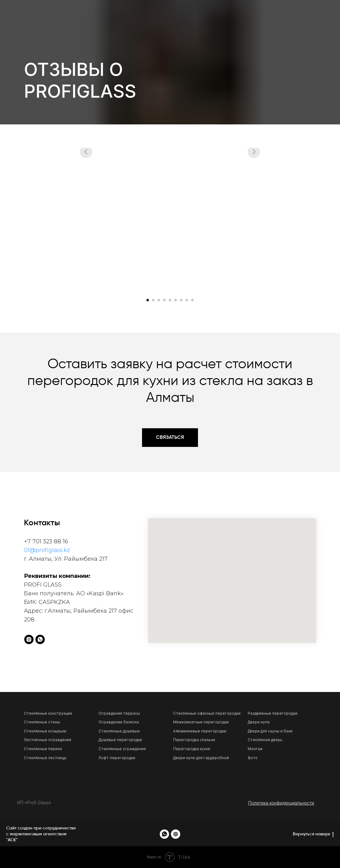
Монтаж (255, 749)
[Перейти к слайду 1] (148, 300)
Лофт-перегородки (117, 758)
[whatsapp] (40, 639)
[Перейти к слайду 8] (187, 300)
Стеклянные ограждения (122, 749)
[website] (176, 834)
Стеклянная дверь (265, 740)
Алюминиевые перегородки (200, 731)
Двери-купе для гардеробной (201, 758)
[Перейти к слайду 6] (176, 300)
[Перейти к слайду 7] (181, 300)
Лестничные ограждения (48, 740)
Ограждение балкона (119, 722)
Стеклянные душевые (119, 731)
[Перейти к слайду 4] (164, 300)
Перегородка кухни (192, 749)
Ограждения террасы (119, 713)
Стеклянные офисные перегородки (207, 713)
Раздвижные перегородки (273, 713)
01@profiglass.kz (47, 550)
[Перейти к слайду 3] (159, 300)
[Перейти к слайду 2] (153, 300)
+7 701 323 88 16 (46, 541)
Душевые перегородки (120, 740)
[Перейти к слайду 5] (170, 300)
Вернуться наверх (313, 835)
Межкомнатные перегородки (201, 722)
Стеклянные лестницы (45, 758)
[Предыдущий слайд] (86, 219)
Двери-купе (259, 722)
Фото (253, 758)
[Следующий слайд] (254, 219)
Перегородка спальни (194, 740)
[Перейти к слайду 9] (192, 300)
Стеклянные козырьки (45, 731)
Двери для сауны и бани (270, 731)
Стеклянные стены (42, 722)
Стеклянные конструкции (48, 713)
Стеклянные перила (43, 749)
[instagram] (29, 639)
